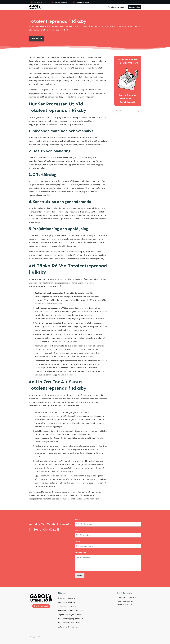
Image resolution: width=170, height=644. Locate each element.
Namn (77, 519)
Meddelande (80, 552)
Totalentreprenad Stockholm (93, 117)
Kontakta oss (35, 90)
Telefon (78, 541)
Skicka (80, 576)
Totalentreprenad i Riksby (58, 21)
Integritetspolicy (47, 637)
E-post (78, 530)
